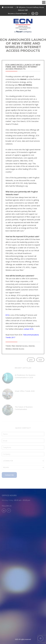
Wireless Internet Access (15, 349)
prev (31, 360)
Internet (32, 346)
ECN (7, 315)
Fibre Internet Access (20, 346)
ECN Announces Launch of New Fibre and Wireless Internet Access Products (23, 67)
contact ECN (28, 329)
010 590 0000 (9, 7)
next (40, 360)
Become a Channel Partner (18, 13)
